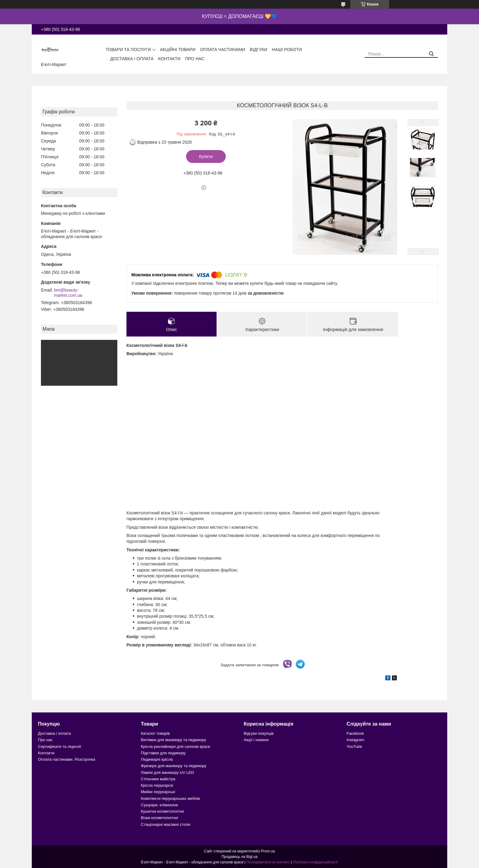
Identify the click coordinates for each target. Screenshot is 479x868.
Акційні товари (178, 50)
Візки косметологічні (159, 818)
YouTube (354, 747)
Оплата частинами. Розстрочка (66, 759)
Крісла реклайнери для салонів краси (176, 747)
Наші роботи (287, 50)
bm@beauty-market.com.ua (68, 293)
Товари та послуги (128, 50)
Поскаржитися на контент (268, 862)
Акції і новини (256, 740)
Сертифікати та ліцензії (59, 747)
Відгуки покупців (259, 733)
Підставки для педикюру (163, 753)
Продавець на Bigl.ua (239, 857)
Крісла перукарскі (157, 785)
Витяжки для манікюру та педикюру (173, 740)
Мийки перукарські (158, 792)
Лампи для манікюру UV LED (167, 772)
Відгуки (258, 50)
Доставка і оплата (132, 59)
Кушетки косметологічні (162, 811)
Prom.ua (268, 851)
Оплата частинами (223, 50)
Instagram (355, 740)
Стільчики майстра (158, 779)
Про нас (195, 59)
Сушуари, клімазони (159, 805)
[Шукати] (431, 54)
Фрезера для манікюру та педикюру (174, 766)
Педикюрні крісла (157, 759)
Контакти (169, 59)
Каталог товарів (155, 733)
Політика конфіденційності (316, 862)
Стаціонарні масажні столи (166, 824)
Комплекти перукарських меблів (170, 798)
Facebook (355, 733)
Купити (206, 156)
